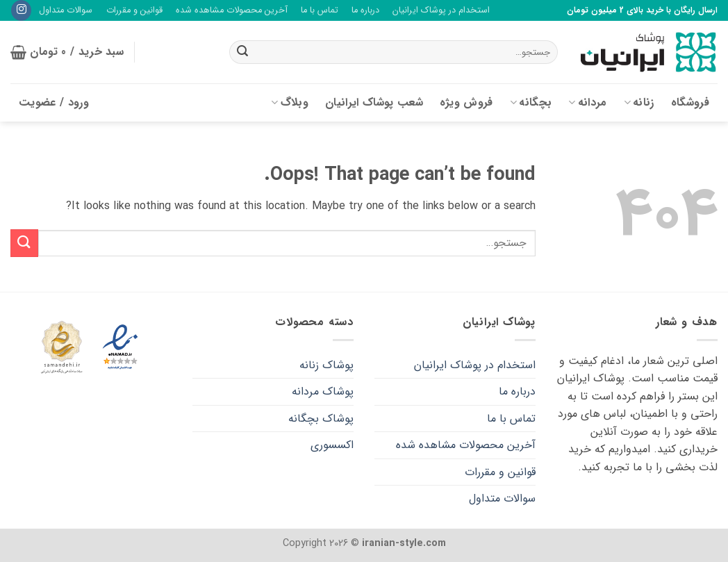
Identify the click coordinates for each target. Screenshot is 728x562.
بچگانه (531, 102)
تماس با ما (320, 10)
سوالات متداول (66, 10)
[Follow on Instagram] (21, 10)
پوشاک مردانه (323, 391)
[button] (67, 52)
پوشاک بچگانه (321, 419)
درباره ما (365, 10)
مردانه (587, 102)
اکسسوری (332, 445)
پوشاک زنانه (326, 365)
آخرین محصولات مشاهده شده (232, 10)
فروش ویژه (466, 102)
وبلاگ (290, 102)
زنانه (639, 102)
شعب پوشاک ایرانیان (374, 102)
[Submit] (242, 52)
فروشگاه (690, 102)
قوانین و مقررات (134, 10)
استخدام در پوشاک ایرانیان (441, 10)
